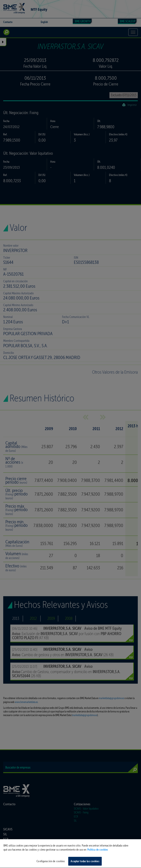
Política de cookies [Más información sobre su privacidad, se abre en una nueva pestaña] (98, 857)
